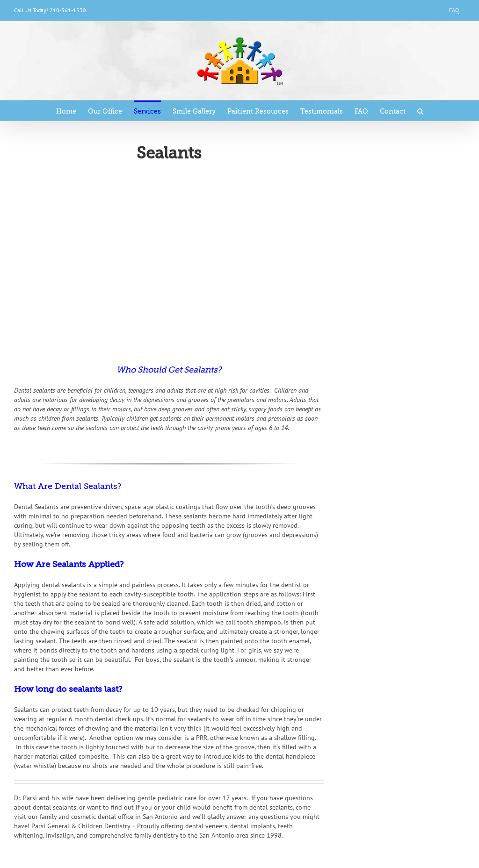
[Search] (420, 111)
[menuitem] (454, 10)
